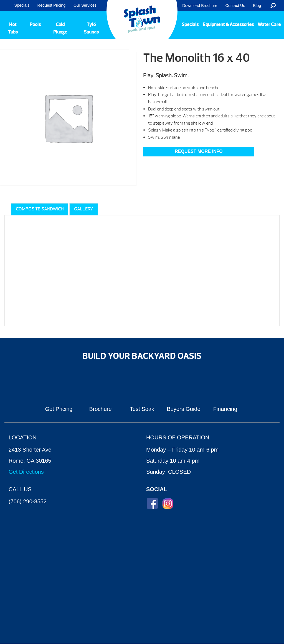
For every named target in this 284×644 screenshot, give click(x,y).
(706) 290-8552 (28, 501)
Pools (35, 24)
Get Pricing (59, 409)
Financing (225, 409)
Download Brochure (200, 6)
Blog (257, 6)
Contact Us (235, 6)
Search (273, 6)
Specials (22, 5)
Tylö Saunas (91, 28)
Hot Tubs (13, 28)
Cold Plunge (60, 28)
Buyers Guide (183, 409)
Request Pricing (52, 5)
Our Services (85, 5)
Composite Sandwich (40, 209)
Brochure (100, 409)
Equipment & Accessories (228, 24)
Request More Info (199, 151)
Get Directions (26, 472)
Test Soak (142, 409)
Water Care (269, 24)
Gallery (83, 209)
